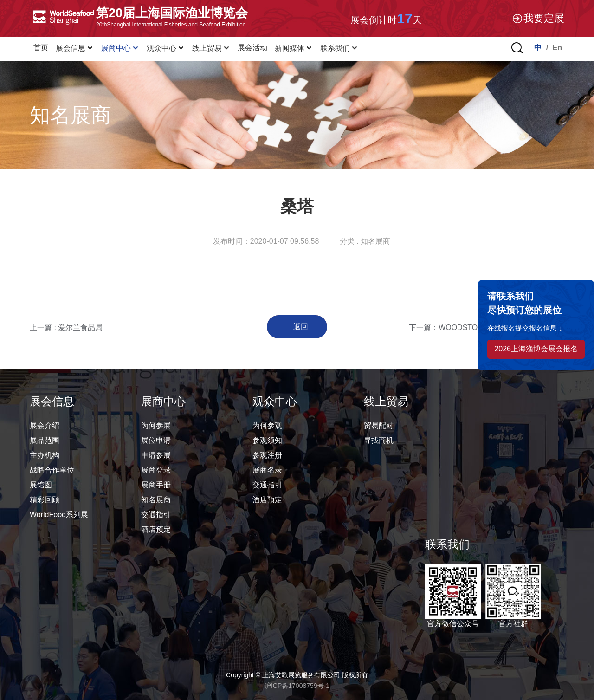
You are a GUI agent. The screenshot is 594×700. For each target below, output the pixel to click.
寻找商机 (379, 440)
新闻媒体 (294, 48)
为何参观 (267, 425)
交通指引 (156, 515)
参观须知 (267, 440)
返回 (301, 327)
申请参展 (156, 455)
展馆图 (41, 485)
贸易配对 (379, 425)
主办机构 (45, 455)
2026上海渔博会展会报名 (536, 349)
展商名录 (267, 470)
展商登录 (156, 470)
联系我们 (339, 48)
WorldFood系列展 (59, 515)
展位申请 (156, 440)
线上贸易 (211, 48)
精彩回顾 (45, 500)
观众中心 (166, 48)
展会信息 (75, 48)
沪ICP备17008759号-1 (297, 686)
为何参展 (156, 425)
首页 (41, 48)
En (557, 48)
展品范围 (45, 440)
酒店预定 (156, 529)
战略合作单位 (52, 470)
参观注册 (267, 455)
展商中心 (120, 48)
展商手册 (156, 485)
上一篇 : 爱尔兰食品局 (66, 327)
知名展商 (156, 500)
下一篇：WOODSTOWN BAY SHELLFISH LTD (487, 327)
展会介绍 (45, 425)
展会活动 (252, 48)
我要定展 (538, 19)
